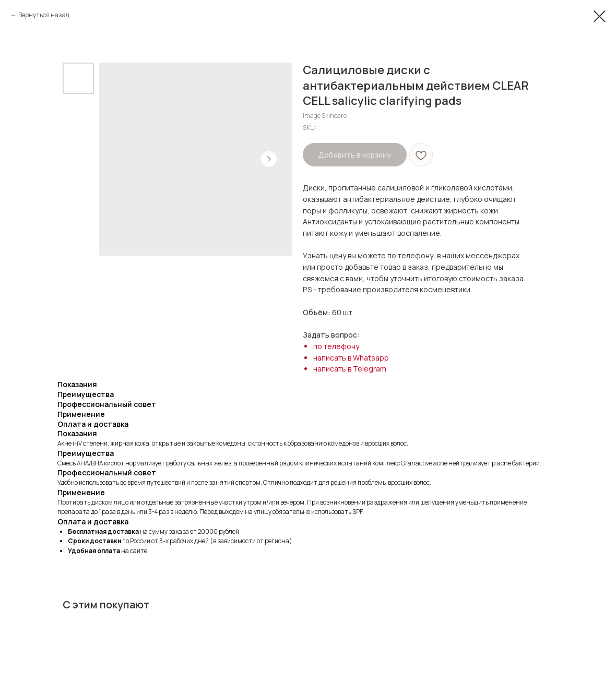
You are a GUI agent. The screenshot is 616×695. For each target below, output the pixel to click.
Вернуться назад (44, 15)
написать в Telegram (350, 369)
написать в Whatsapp (351, 358)
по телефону (336, 346)
